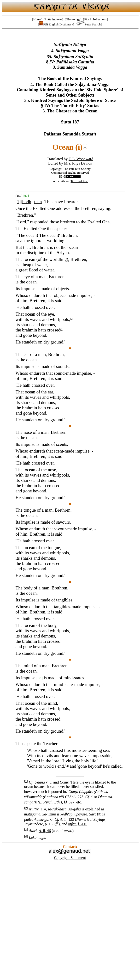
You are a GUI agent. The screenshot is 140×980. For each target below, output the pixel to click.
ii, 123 (67, 819)
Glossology (73, 19)
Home (37, 19)
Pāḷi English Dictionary (56, 24)
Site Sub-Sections (95, 19)
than (38, 202)
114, (40, 809)
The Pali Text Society (77, 169)
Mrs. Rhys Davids (78, 163)
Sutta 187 (70, 122)
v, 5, (44, 782)
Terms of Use (79, 181)
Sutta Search (89, 24)
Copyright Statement (70, 858)
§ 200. (78, 824)
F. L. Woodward (81, 159)
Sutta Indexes (53, 19)
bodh (27, 202)
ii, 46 (45, 831)
